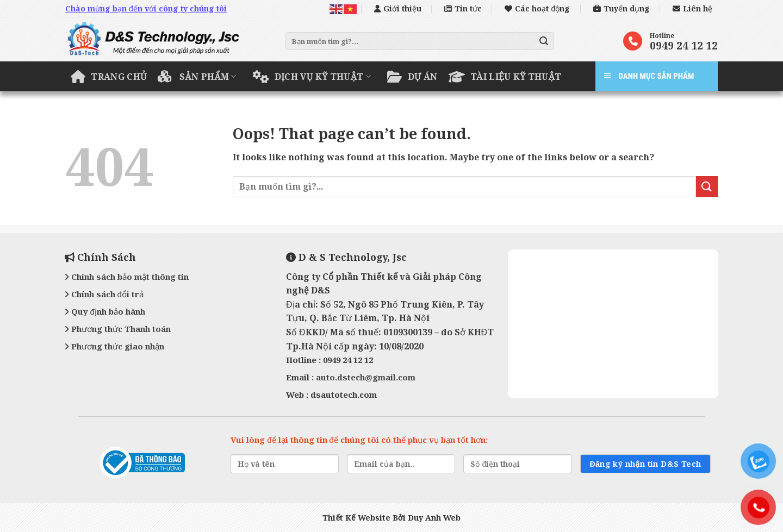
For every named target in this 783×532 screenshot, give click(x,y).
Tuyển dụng (622, 8)
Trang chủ (109, 77)
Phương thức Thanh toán (118, 329)
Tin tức (463, 8)
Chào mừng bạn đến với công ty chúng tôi (146, 8)
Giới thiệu (398, 8)
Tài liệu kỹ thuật (505, 77)
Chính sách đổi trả (104, 294)
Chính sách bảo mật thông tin (127, 277)
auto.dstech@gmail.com (366, 377)
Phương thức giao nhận (114, 346)
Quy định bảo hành (105, 311)
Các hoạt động (537, 8)
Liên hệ (692, 8)
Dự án (412, 77)
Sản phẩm (197, 77)
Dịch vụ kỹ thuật (312, 77)
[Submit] (544, 41)
